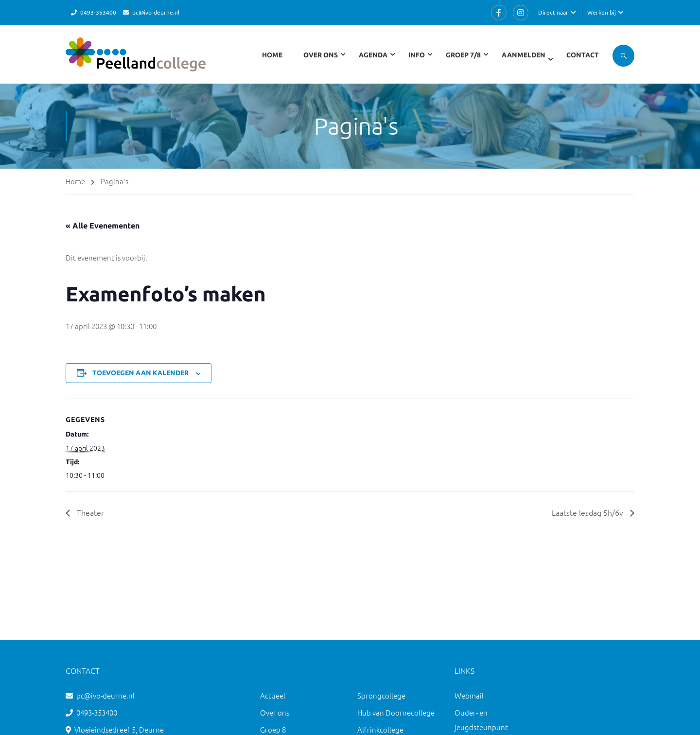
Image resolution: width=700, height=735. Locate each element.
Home (272, 55)
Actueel (273, 695)
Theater (89, 512)
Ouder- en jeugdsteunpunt (481, 720)
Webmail (469, 695)
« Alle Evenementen (103, 226)
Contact (583, 55)
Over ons (275, 712)
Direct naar (553, 12)
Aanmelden (524, 55)
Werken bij (602, 12)
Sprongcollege (381, 695)
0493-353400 (98, 12)
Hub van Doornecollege (396, 712)
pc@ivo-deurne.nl (156, 12)
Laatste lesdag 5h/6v (588, 512)
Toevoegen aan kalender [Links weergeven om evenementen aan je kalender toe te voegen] (140, 373)
